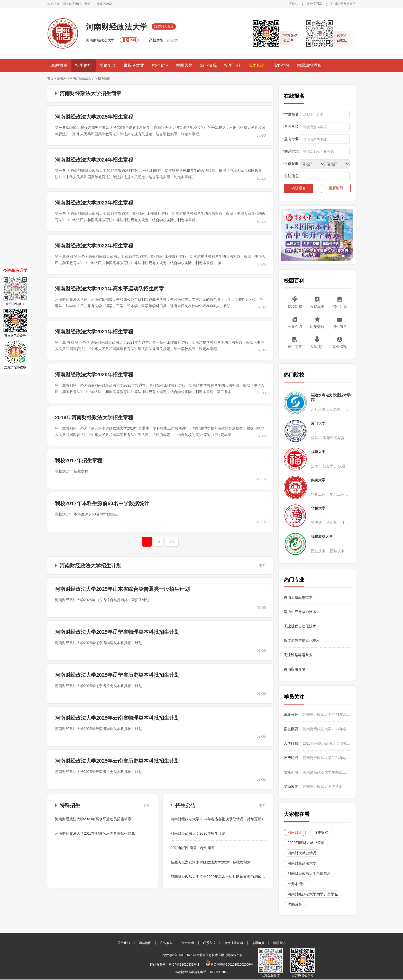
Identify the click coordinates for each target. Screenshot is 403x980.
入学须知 (317, 347)
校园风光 (184, 65)
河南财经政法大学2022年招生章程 (94, 246)
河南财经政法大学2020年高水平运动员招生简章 (93, 819)
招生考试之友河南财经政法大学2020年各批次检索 (211, 862)
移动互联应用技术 (299, 597)
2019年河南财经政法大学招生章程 (94, 417)
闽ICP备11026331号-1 (184, 965)
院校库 (62, 78)
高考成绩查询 (234, 943)
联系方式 (209, 943)
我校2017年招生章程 (79, 460)
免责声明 (188, 943)
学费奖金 (108, 65)
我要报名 (257, 65)
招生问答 (233, 65)
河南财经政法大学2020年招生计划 (198, 833)
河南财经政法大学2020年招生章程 (94, 375)
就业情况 (208, 65)
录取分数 (291, 715)
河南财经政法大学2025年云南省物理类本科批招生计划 (117, 718)
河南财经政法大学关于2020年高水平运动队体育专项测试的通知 (221, 877)
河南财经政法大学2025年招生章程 (94, 117)
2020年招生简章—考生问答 (193, 848)
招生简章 (340, 327)
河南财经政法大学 (82, 78)
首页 (50, 78)
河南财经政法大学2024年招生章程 (94, 160)
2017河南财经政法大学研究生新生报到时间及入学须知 (327, 743)
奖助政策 (291, 787)
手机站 (294, 4)
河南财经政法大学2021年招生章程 (94, 332)
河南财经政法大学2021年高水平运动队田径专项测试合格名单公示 (327, 715)
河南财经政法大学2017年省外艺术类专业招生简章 (95, 833)
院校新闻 (291, 772)
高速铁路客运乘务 (298, 655)
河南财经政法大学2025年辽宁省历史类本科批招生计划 (117, 675)
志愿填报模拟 (309, 65)
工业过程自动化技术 (300, 626)
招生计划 (340, 307)
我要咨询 (281, 65)
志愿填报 (258, 943)
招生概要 (291, 729)
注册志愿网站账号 (343, 4)
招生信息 (84, 65)
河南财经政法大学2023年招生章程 (94, 203)
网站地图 (145, 943)
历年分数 (317, 327)
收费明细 (291, 758)
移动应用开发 (295, 669)
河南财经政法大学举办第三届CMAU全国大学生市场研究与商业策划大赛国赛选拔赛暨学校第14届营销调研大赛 (327, 772)
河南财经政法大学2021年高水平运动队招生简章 (110, 289)
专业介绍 (295, 327)
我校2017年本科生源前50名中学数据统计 (102, 503)
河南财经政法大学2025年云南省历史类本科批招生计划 (117, 761)
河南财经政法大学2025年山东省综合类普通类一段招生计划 (122, 589)
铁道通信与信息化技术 (302, 640)
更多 (262, 566)
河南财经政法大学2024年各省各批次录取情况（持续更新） (218, 819)
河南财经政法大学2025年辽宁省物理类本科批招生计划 (117, 632)
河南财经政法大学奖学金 (323, 787)
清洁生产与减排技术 (300, 612)
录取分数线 (134, 65)
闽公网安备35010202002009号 (229, 965)
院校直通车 (315, 4)
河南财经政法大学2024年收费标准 (327, 758)
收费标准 (317, 307)
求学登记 (279, 943)
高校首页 (59, 65)
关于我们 (124, 943)
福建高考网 (104, 4)
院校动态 (295, 307)
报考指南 (104, 78)
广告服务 (166, 943)
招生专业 (160, 65)
